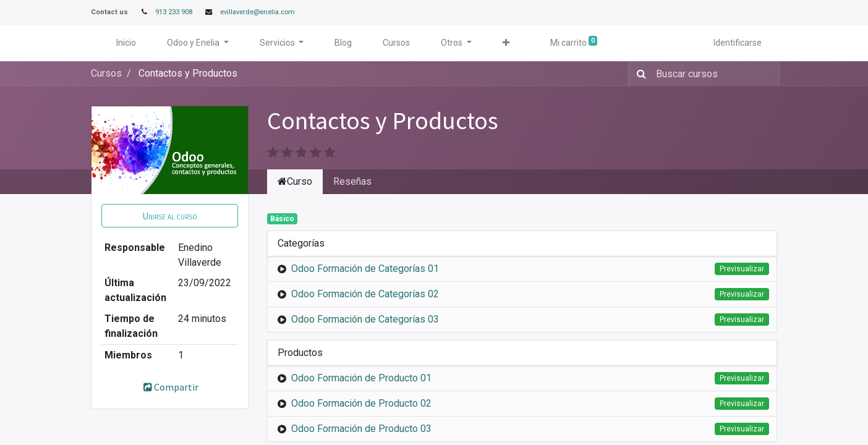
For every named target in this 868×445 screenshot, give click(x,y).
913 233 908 (174, 12)
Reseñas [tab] (352, 181)
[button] (506, 43)
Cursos (106, 73)
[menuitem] (126, 43)
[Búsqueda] (639, 74)
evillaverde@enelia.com (257, 12)
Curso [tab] (295, 181)
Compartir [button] (170, 387)
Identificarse (738, 43)
